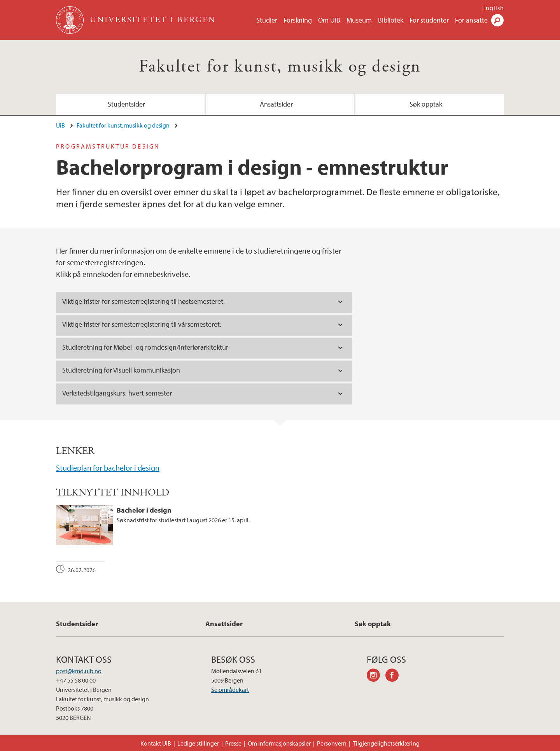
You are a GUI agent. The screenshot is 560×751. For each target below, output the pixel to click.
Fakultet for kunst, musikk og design (280, 67)
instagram (376, 676)
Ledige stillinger (198, 743)
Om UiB (329, 20)
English (493, 8)
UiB (60, 125)
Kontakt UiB (156, 743)
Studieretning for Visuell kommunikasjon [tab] (121, 370)
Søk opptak (426, 104)
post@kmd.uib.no (79, 671)
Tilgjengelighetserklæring (386, 743)
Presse (233, 743)
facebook (395, 676)
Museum (359, 20)
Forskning (298, 20)
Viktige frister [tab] (143, 301)
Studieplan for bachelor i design (108, 468)
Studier (267, 20)
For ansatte (471, 20)
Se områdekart (230, 690)
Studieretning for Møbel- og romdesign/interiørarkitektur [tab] (145, 347)
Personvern (332, 743)
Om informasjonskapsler (279, 743)
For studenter (429, 20)
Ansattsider (276, 104)
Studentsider (126, 104)
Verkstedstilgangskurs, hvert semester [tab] (117, 393)
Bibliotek (391, 20)
